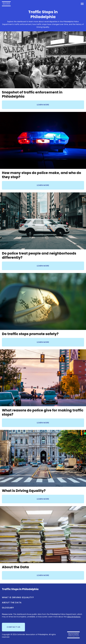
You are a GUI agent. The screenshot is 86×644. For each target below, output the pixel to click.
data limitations (74, 617)
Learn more (43, 105)
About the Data (12, 602)
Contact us (13, 627)
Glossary (8, 608)
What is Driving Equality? (18, 597)
